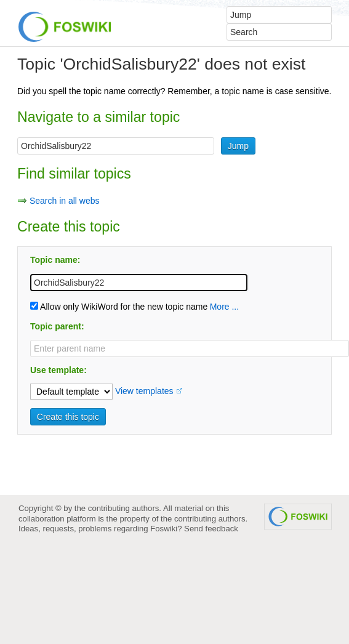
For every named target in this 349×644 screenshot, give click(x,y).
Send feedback (211, 529)
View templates (144, 391)
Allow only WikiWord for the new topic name (119, 307)
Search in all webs (65, 201)
